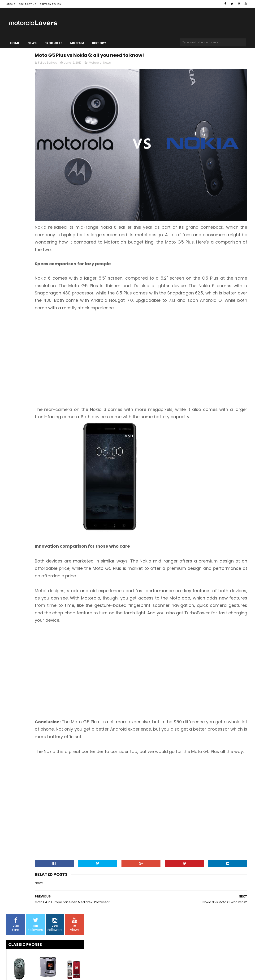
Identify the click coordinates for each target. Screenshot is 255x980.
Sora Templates (36, 967)
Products (54, 43)
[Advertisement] (168, 335)
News (32, 43)
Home (15, 43)
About (11, 4)
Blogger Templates (66, 967)
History (99, 43)
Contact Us (28, 4)
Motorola (152, 65)
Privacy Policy (51, 4)
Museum (77, 43)
